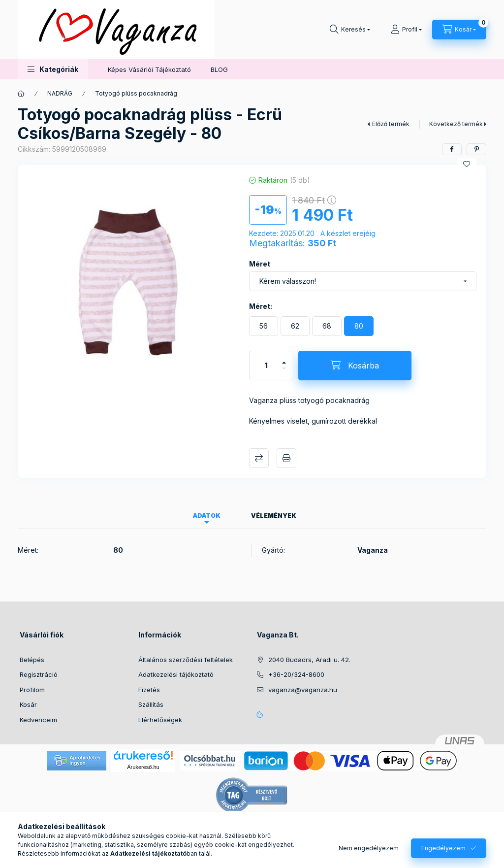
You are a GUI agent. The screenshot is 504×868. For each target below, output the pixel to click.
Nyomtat (286, 458)
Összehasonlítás (259, 458)
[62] (295, 326)
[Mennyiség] (266, 366)
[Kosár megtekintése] (459, 30)
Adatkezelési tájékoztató (176, 674)
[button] (53, 69)
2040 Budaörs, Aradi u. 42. (309, 660)
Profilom (32, 690)
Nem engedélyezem (369, 848)
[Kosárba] (355, 366)
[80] (359, 326)
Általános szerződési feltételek (186, 660)
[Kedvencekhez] (467, 164)
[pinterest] (476, 149)
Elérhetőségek (160, 720)
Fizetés (149, 690)
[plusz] (284, 358)
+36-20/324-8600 (296, 674)
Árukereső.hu (143, 767)
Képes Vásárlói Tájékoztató (149, 69)
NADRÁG (60, 93)
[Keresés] (350, 30)
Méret (260, 264)
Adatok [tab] (207, 516)
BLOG (219, 69)
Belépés (32, 660)
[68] (327, 326)
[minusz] (284, 373)
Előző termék (391, 124)
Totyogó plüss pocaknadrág (136, 93)
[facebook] (452, 149)
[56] (264, 326)
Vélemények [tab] (274, 516)
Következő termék (456, 124)
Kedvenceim (38, 720)
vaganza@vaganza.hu (303, 690)
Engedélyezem (443, 848)
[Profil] (406, 30)
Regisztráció (39, 674)
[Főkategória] (21, 94)
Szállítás (151, 704)
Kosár (28, 704)
